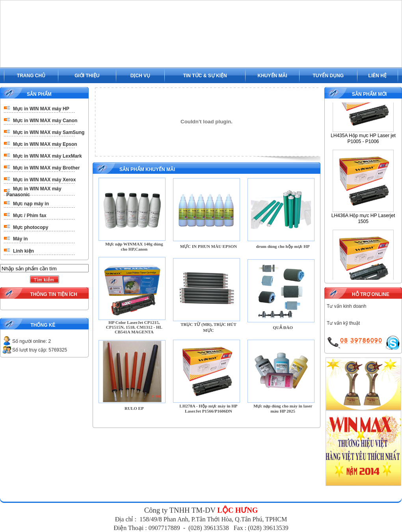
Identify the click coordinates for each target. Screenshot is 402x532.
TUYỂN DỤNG (328, 76)
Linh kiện (23, 251)
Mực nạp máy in (31, 204)
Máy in (20, 239)
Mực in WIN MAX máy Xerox (44, 180)
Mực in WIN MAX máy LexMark (47, 156)
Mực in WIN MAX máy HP (41, 109)
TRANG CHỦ (31, 76)
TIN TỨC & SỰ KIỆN (205, 76)
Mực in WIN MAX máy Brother (46, 168)
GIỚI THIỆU (87, 76)
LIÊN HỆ (378, 76)
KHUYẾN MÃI (273, 76)
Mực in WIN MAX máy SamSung (49, 132)
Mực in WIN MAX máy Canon (45, 121)
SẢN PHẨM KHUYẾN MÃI (147, 169)
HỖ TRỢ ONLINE (371, 294)
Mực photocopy (31, 227)
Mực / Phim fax (30, 216)
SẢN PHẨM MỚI (369, 94)
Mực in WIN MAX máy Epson (45, 144)
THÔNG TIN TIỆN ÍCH (54, 294)
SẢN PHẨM (39, 94)
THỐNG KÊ (43, 325)
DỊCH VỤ (140, 76)
